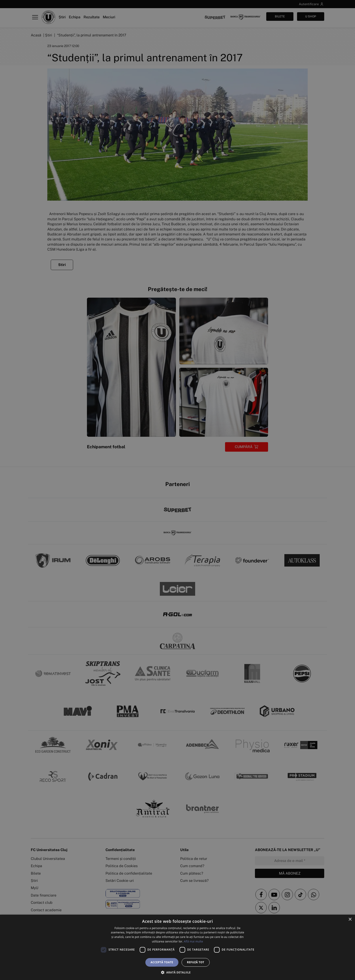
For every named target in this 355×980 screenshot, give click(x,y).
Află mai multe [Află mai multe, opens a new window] (193, 941)
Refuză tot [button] (196, 962)
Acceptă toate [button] (162, 962)
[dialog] (177, 947)
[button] (177, 972)
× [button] (350, 919)
